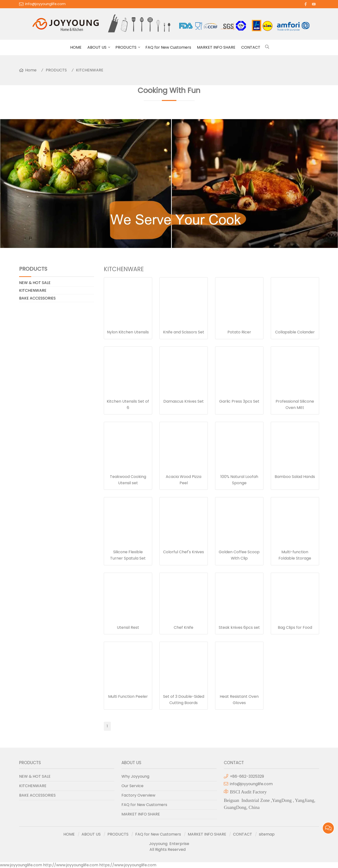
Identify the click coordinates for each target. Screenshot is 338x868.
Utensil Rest (128, 627)
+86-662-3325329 (247, 776)
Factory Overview (138, 795)
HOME (76, 47)
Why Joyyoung (135, 776)
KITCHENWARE (90, 70)
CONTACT (251, 47)
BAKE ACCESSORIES (37, 298)
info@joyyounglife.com (45, 4)
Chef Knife (184, 627)
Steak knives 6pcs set (239, 627)
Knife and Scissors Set (184, 332)
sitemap (267, 834)
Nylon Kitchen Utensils (128, 332)
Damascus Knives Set (184, 401)
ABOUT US (97, 47)
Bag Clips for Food (295, 627)
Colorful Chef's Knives (184, 552)
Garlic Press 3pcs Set (239, 401)
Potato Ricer (239, 332)
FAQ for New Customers (168, 47)
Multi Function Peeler (128, 696)
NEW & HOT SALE (35, 283)
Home (31, 70)
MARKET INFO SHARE (216, 47)
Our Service (132, 786)
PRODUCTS (126, 47)
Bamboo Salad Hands (295, 477)
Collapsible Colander (295, 332)
